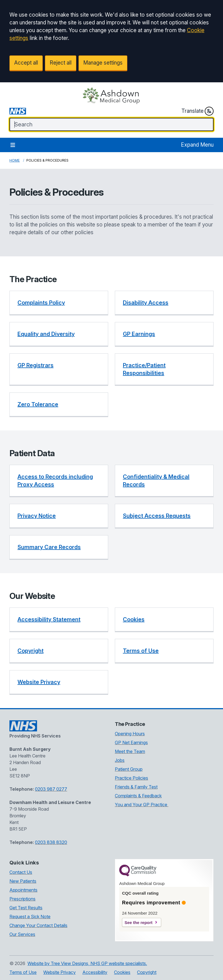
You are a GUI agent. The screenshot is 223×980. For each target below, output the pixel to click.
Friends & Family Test (136, 787)
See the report (139, 922)
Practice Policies (131, 778)
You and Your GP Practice (142, 805)
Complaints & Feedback (138, 796)
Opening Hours (130, 734)
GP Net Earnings (131, 742)
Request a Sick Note (30, 917)
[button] (59, 303)
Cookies (122, 972)
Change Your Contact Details (38, 925)
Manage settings (103, 63)
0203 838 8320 (51, 842)
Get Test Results (26, 908)
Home (15, 160)
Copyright (147, 972)
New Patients (23, 881)
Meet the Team (130, 751)
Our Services (22, 934)
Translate (197, 111)
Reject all (61, 63)
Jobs (120, 760)
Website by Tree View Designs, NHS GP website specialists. (87, 963)
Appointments (23, 890)
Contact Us (21, 872)
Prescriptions (22, 899)
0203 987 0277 (51, 789)
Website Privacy (59, 972)
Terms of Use (23, 972)
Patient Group (129, 769)
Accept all (26, 63)
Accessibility (95, 972)
